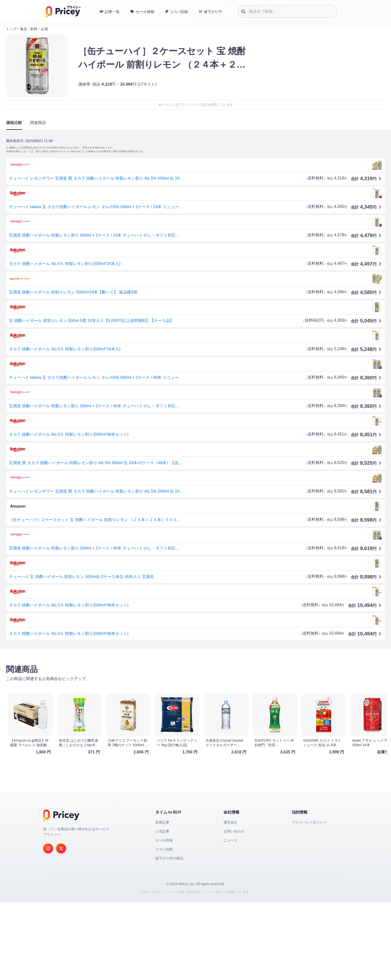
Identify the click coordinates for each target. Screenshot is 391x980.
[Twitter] (61, 926)
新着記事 (162, 900)
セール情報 (164, 918)
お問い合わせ (234, 909)
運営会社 (230, 900)
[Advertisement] (156, 692)
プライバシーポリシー (309, 900)
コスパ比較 (164, 927)
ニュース (230, 918)
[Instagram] (48, 926)
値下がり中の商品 (169, 936)
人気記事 (162, 909)
